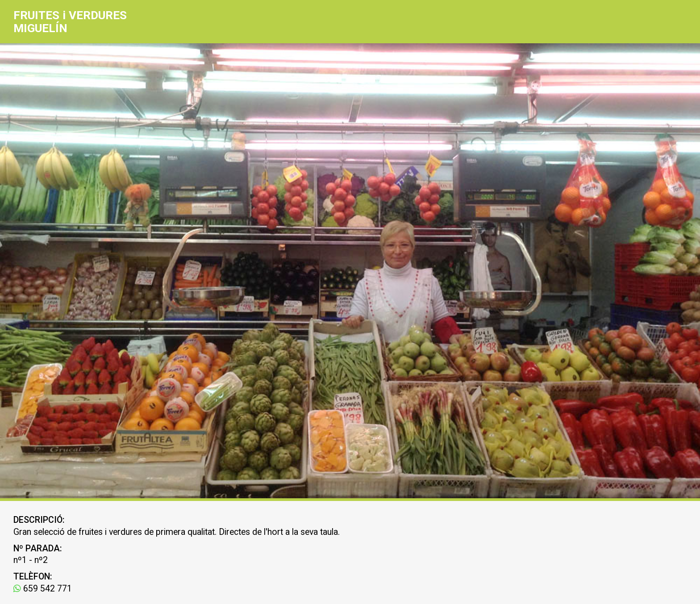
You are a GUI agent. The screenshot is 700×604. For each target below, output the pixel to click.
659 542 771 (43, 589)
